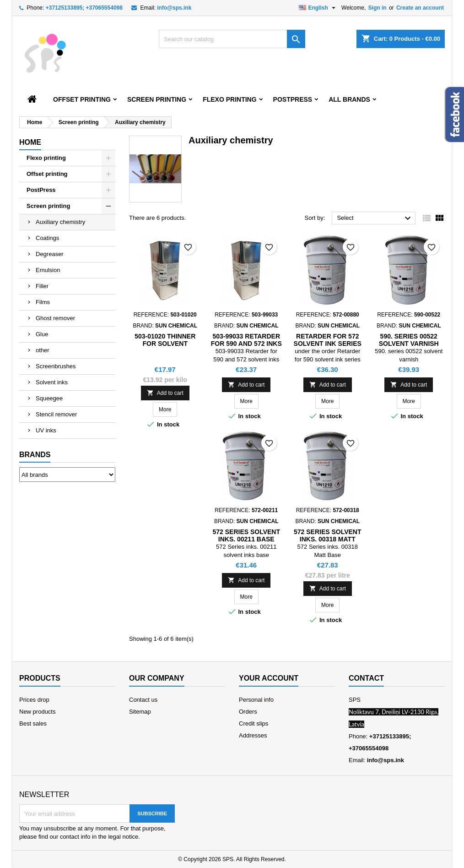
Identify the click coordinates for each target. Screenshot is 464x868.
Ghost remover (55, 318)
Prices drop (34, 700)
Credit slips (254, 723)
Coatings (47, 238)
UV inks (46, 430)
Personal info (256, 700)
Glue (42, 334)
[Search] (232, 39)
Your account (269, 678)
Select (375, 218)
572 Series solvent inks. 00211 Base (246, 535)
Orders (248, 712)
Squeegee (49, 398)
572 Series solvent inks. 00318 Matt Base (328, 539)
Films (43, 302)
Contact (366, 678)
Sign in (378, 8)
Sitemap (140, 712)
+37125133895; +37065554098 (84, 8)
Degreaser (50, 254)
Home (30, 142)
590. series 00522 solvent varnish (409, 340)
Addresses (253, 735)
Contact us (143, 700)
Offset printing (82, 99)
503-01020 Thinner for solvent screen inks (165, 344)
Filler (42, 286)
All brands (349, 99)
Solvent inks (52, 382)
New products (37, 712)
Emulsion (48, 270)
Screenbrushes (56, 366)
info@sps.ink (174, 8)
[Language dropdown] (318, 8)
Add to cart (165, 393)
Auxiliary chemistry (60, 222)
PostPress (293, 99)
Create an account (420, 8)
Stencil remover (56, 414)
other (43, 350)
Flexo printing (229, 99)
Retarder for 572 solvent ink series (328, 340)
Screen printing (157, 99)
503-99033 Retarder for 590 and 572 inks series (246, 344)
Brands (35, 455)
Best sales (33, 723)
